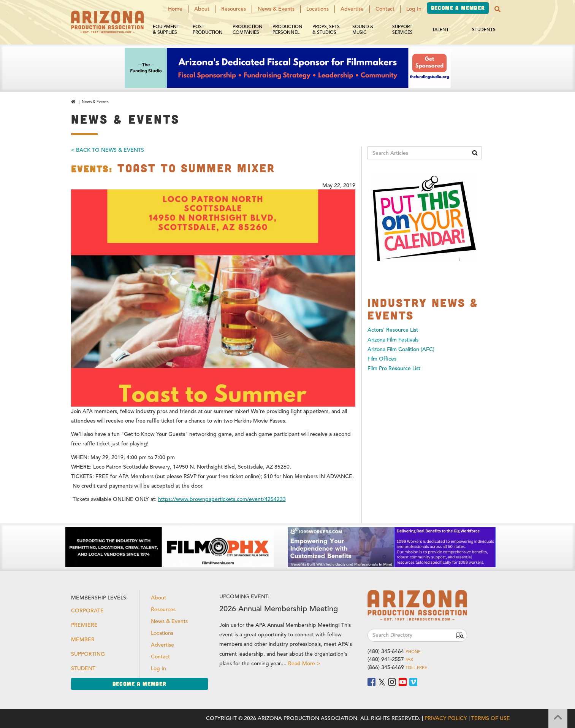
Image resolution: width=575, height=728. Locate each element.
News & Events (276, 9)
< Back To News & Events (108, 150)
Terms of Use (491, 718)
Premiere (84, 625)
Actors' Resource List (393, 330)
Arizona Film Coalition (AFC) (401, 349)
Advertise (352, 9)
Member (83, 640)
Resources (234, 9)
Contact (385, 9)
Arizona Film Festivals (393, 340)
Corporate (87, 611)
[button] (497, 9)
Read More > (304, 664)
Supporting (88, 654)
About (202, 9)
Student (83, 668)
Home (175, 9)
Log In (414, 9)
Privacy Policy (446, 718)
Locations (318, 9)
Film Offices (382, 359)
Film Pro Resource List (394, 368)
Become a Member (458, 8)
